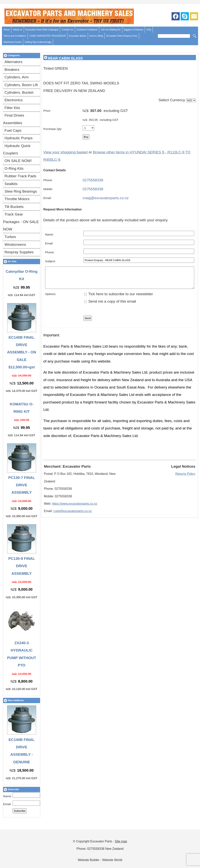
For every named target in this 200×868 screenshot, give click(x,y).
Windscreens (15, 244)
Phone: (48, 180)
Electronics (14, 100)
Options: (51, 298)
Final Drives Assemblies (14, 119)
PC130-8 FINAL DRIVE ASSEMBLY (22, 566)
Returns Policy (185, 478)
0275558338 (93, 180)
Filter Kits (12, 108)
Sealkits (11, 184)
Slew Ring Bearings (21, 191)
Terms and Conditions (15, 36)
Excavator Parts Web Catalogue (42, 30)
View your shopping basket (65, 152)
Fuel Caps (13, 130)
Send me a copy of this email (110, 305)
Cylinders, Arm (17, 77)
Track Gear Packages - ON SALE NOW (21, 222)
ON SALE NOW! (18, 161)
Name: (7, 796)
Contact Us (67, 30)
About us (18, 30)
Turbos (10, 237)
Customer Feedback (87, 30)
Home (7, 30)
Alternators (13, 62)
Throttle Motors (17, 199)
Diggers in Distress (134, 30)
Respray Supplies (19, 252)
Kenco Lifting (96, 36)
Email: (7, 804)
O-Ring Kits (14, 168)
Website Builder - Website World (100, 860)
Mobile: (48, 189)
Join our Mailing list (111, 30)
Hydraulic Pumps (18, 138)
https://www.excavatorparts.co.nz (75, 508)
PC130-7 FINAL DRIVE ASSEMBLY (22, 485)
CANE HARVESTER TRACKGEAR (47, 36)
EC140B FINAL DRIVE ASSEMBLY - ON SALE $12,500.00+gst (21, 352)
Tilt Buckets (14, 207)
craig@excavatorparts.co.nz (106, 198)
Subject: (50, 261)
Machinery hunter (12, 42)
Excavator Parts (101, 841)
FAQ (149, 30)
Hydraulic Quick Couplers (17, 149)
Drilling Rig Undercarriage (38, 42)
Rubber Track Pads (20, 176)
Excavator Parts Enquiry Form (122, 36)
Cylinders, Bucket (19, 92)
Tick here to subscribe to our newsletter (118, 298)
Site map (121, 841)
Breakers (12, 70)
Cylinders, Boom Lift (21, 85)
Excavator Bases (78, 36)
